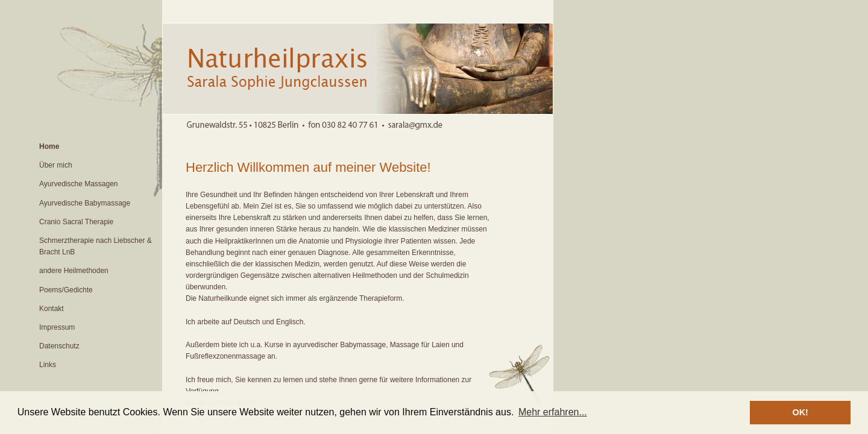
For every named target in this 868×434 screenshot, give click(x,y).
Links (48, 365)
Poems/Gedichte (66, 290)
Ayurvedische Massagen (79, 184)
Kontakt (52, 309)
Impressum (57, 327)
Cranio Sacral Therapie (76, 222)
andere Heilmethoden (74, 271)
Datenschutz (59, 346)
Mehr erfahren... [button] (553, 412)
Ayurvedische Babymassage (85, 203)
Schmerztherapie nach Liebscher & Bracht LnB (96, 246)
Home (49, 146)
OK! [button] (800, 412)
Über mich (56, 165)
